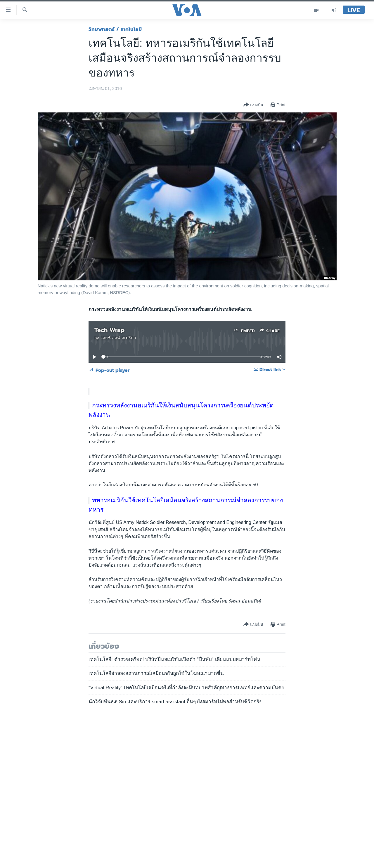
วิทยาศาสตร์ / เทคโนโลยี (115, 29)
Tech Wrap (109, 330)
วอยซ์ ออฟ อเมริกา (118, 338)
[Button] (253, 105)
